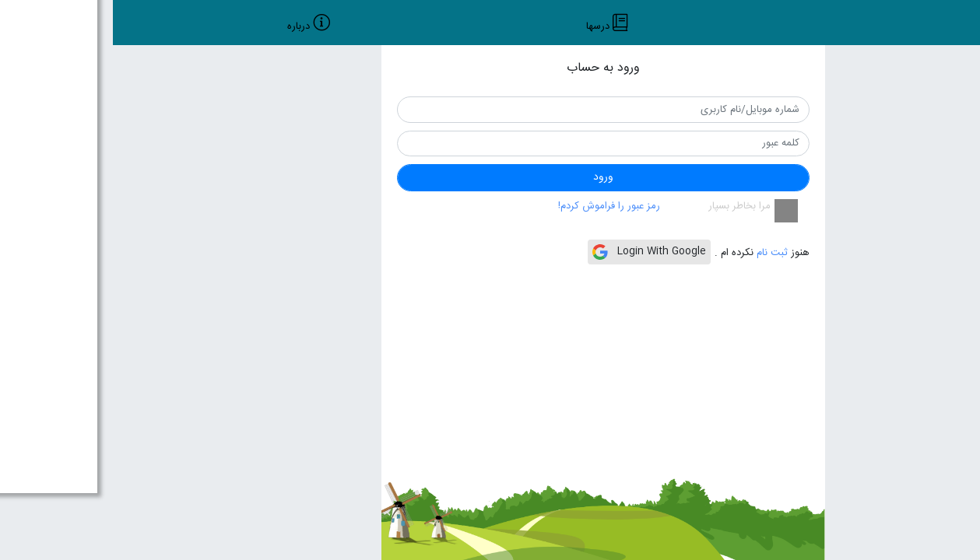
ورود (490, 177)
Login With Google (536, 251)
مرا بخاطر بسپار (627, 207)
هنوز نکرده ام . (649, 254)
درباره (186, 27)
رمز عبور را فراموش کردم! (496, 206)
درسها (485, 27)
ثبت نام (658, 253)
